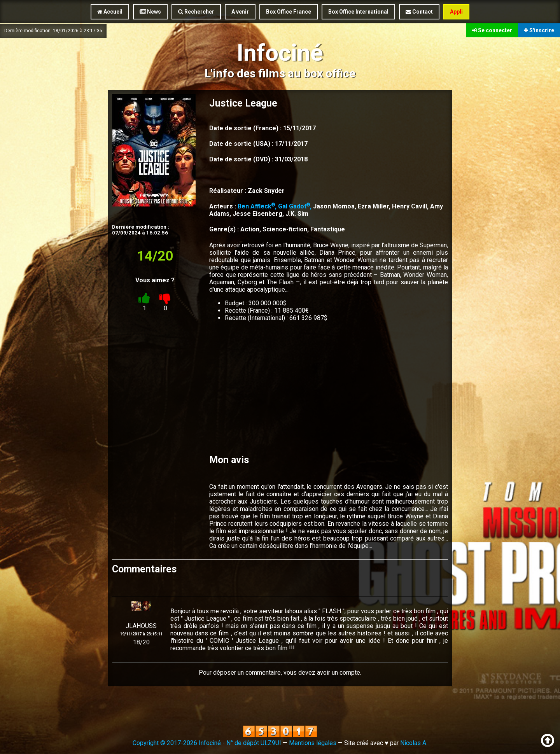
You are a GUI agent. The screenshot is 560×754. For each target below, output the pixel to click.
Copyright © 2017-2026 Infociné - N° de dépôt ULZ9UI (207, 743)
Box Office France (289, 12)
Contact (419, 12)
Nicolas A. (414, 743)
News (150, 12)
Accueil (110, 12)
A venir (240, 12)
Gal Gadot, (296, 206)
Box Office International (358, 12)
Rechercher (196, 12)
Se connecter (492, 30)
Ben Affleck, (258, 206)
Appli (456, 12)
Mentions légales (313, 743)
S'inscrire (539, 30)
